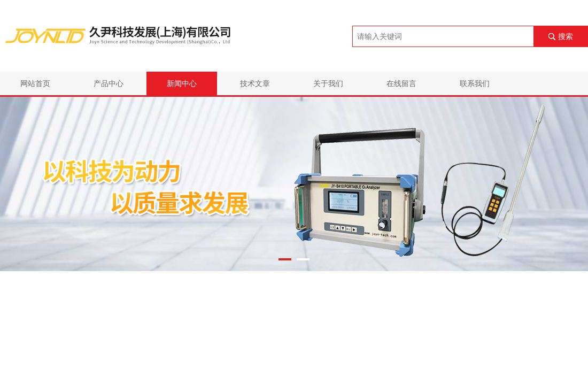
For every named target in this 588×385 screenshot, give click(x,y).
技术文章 (255, 83)
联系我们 (475, 83)
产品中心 (109, 83)
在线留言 (401, 83)
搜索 (566, 36)
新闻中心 (182, 83)
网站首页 (35, 83)
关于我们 (328, 83)
